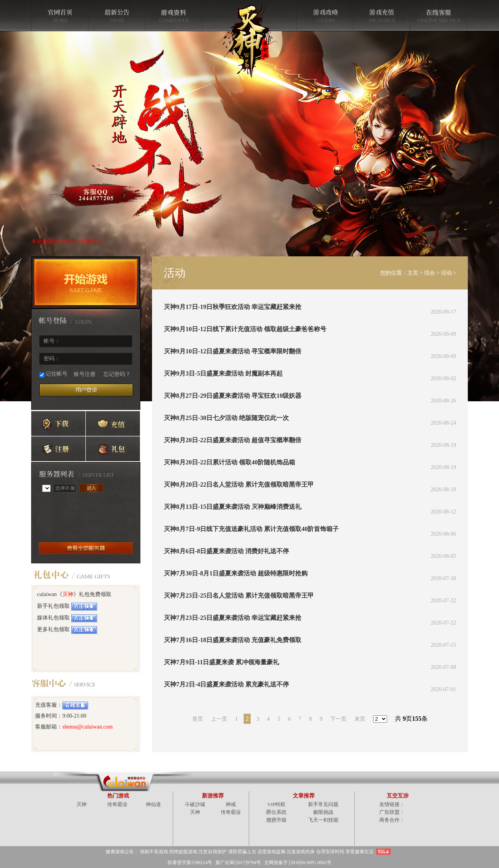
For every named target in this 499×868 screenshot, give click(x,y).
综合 (430, 273)
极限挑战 (323, 812)
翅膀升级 (276, 820)
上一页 (219, 719)
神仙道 (153, 804)
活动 (446, 273)
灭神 (68, 594)
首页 (198, 719)
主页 (413, 273)
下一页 (338, 719)
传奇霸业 (117, 804)
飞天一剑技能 (323, 820)
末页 (360, 719)
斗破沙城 (195, 804)
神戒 (231, 804)
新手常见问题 (323, 804)
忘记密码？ (117, 374)
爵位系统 (276, 812)
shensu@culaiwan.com (88, 727)
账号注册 (85, 374)
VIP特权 (277, 804)
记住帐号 (53, 374)
